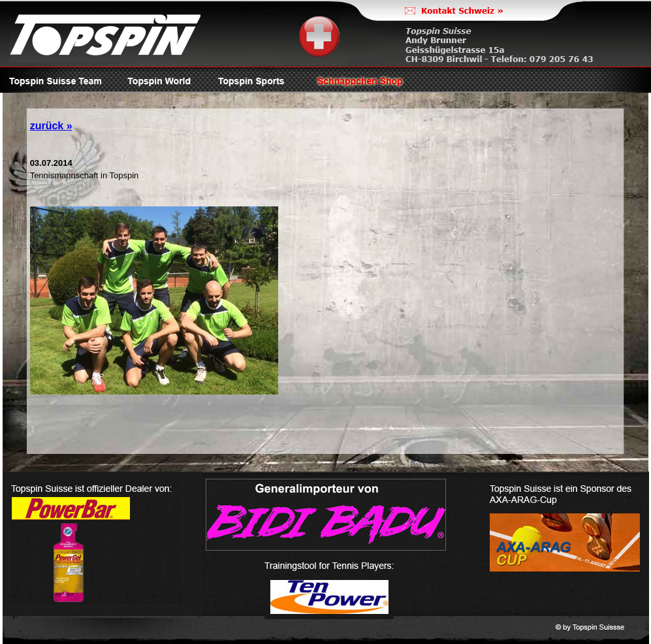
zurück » (51, 126)
